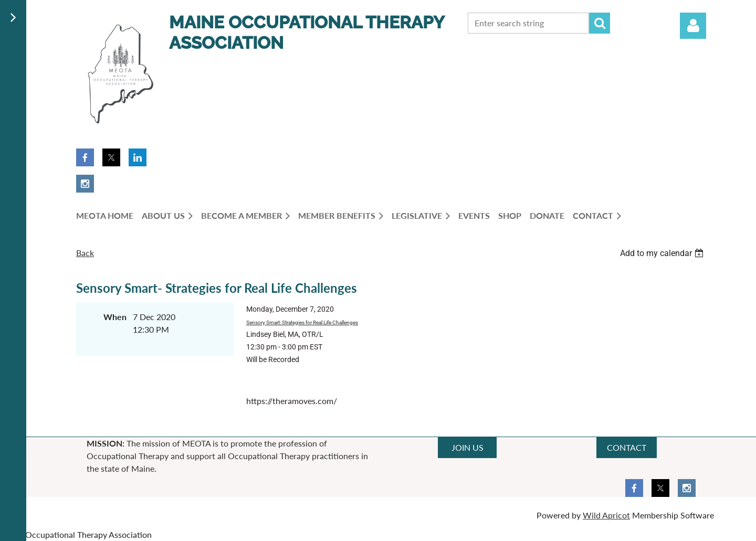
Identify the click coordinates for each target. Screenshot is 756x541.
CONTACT (627, 447)
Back (85, 253)
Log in (693, 26)
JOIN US (468, 447)
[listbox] (663, 253)
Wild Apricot (606, 515)
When (115, 317)
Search (600, 23)
